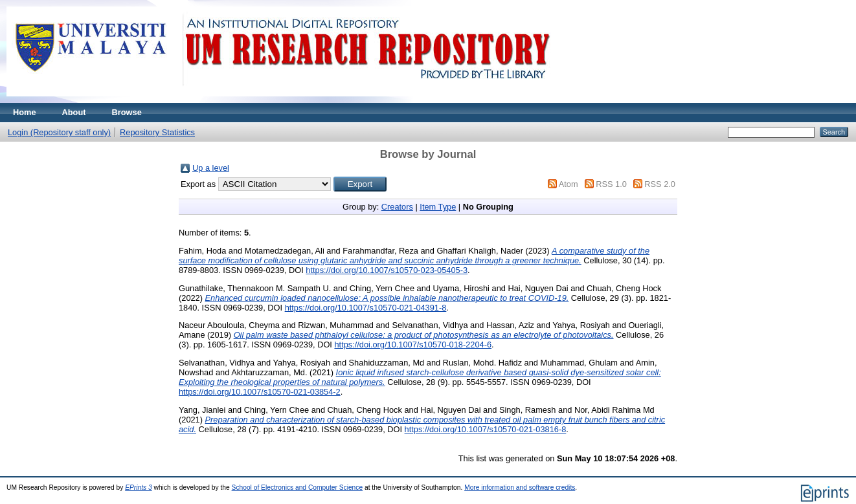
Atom (569, 184)
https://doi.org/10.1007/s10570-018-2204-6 (413, 345)
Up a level (211, 168)
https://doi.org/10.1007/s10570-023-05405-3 (387, 270)
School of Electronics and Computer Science (298, 488)
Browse (127, 112)
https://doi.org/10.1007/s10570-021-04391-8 (366, 308)
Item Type (438, 207)
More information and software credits (520, 488)
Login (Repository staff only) (59, 132)
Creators (397, 207)
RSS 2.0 (660, 184)
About (74, 112)
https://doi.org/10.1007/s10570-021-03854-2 (260, 392)
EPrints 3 (139, 488)
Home (25, 112)
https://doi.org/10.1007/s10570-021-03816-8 (486, 429)
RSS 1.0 (611, 184)
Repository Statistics (157, 132)
